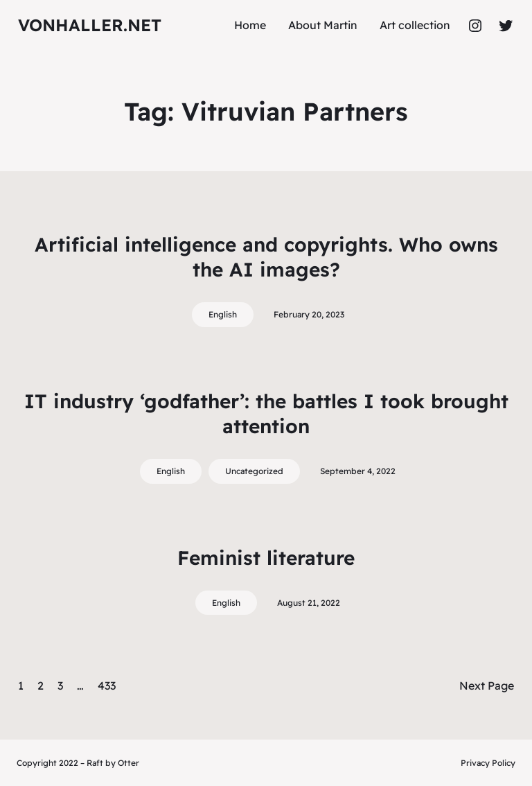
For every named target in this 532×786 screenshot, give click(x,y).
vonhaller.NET (90, 25)
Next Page (487, 685)
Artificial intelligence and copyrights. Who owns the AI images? (266, 257)
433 (107, 685)
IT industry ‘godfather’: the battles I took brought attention (266, 413)
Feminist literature (266, 558)
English (223, 314)
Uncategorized (254, 471)
